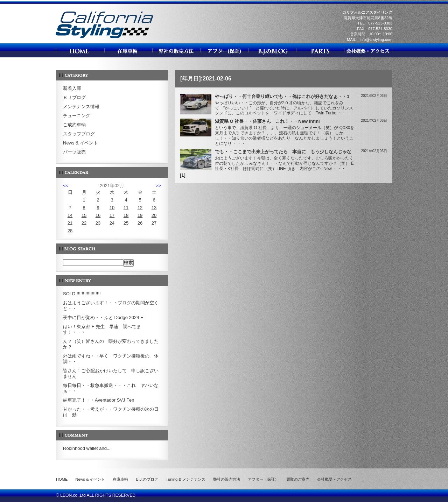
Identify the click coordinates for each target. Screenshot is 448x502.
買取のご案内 (298, 479)
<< (66, 186)
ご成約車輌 (74, 125)
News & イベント (80, 143)
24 (112, 223)
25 (126, 223)
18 (126, 215)
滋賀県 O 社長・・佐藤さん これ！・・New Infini (267, 121)
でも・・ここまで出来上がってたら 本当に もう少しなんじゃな (283, 152)
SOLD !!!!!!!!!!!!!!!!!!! (82, 294)
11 (126, 208)
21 (70, 223)
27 (154, 223)
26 (140, 223)
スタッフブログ (79, 134)
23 (98, 223)
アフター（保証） (263, 479)
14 (70, 215)
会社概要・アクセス (334, 479)
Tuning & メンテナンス (186, 479)
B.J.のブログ (147, 479)
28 (70, 231)
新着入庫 (72, 88)
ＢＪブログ (74, 97)
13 (154, 208)
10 (112, 208)
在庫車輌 (120, 479)
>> (158, 186)
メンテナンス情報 (81, 107)
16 (98, 215)
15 (84, 215)
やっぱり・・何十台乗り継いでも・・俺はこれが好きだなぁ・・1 (282, 96)
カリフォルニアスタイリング (104, 38)
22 (84, 223)
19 (140, 215)
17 (112, 215)
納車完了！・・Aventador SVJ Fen (99, 400)
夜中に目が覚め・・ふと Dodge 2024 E (103, 317)
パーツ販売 (74, 152)
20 (154, 215)
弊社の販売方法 (227, 479)
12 (140, 208)
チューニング (77, 116)
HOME (62, 479)
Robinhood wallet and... (87, 448)
